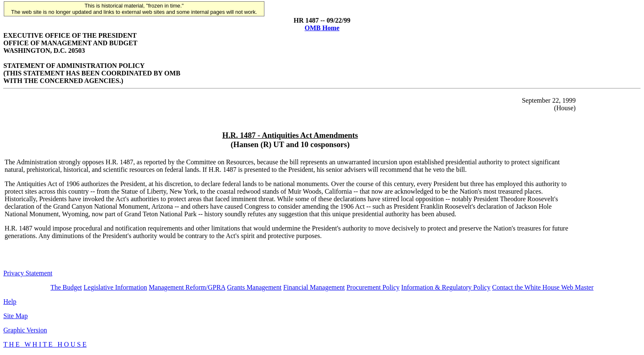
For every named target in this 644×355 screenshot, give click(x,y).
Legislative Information (116, 287)
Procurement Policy (373, 287)
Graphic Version (25, 330)
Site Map (16, 316)
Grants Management (254, 287)
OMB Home (322, 28)
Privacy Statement (28, 273)
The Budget (66, 287)
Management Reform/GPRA (187, 287)
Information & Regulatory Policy (446, 287)
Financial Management (314, 287)
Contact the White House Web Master (543, 287)
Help (10, 302)
